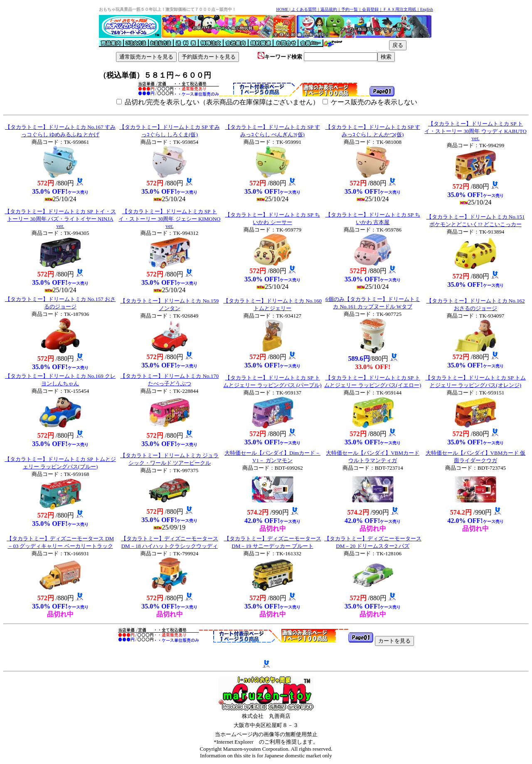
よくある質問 (304, 9)
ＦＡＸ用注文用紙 (399, 9)
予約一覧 (350, 9)
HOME (282, 9)
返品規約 (329, 9)
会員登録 (370, 9)
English (427, 9)
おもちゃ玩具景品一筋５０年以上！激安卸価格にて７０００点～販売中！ (167, 9)
